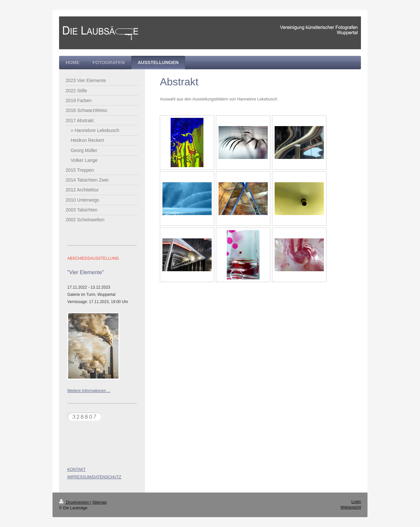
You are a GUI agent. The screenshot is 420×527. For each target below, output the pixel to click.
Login (356, 502)
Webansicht (351, 507)
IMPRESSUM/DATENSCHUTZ (94, 477)
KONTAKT (76, 470)
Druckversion (75, 502)
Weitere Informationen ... (89, 391)
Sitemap (99, 502)
